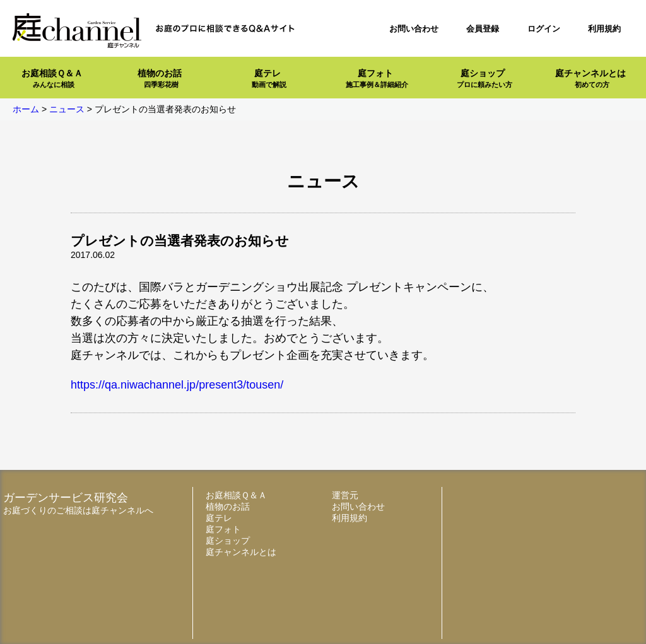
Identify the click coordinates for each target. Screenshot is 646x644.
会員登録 (483, 29)
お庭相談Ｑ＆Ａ (52, 79)
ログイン (544, 29)
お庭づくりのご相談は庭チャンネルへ (78, 510)
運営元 (345, 495)
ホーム (26, 109)
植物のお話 (160, 79)
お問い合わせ (414, 29)
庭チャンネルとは (590, 79)
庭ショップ (484, 79)
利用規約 (604, 29)
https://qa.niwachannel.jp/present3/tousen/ (177, 385)
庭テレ (269, 79)
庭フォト (377, 79)
